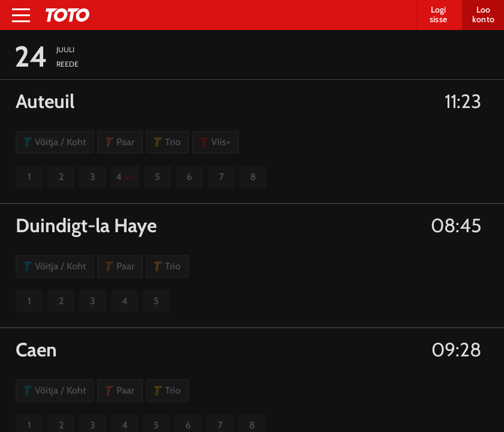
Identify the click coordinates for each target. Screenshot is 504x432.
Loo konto (483, 14)
